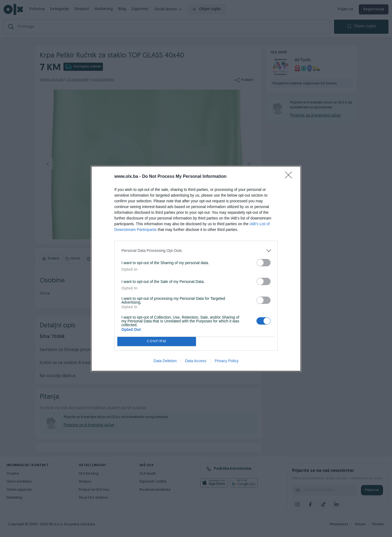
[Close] (290, 177)
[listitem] (196, 251)
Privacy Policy (227, 361)
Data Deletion (165, 361)
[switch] (264, 263)
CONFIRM (157, 341)
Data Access (196, 361)
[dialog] (196, 269)
